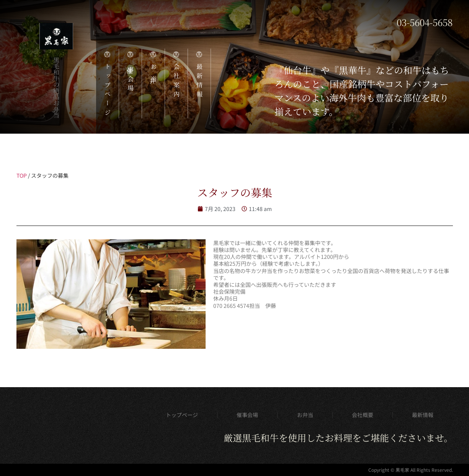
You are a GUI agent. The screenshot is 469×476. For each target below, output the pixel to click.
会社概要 (363, 415)
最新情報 (423, 415)
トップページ (182, 415)
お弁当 (305, 415)
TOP (22, 175)
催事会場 (247, 415)
